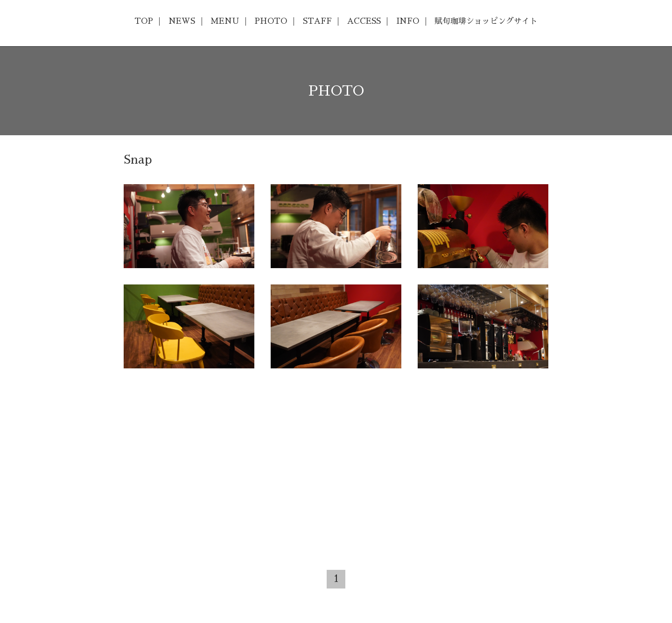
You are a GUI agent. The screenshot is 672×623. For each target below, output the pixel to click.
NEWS (182, 21)
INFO (408, 21)
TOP (144, 21)
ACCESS (364, 21)
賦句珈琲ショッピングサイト (486, 21)
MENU (225, 21)
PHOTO (271, 21)
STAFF (317, 21)
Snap (138, 160)
